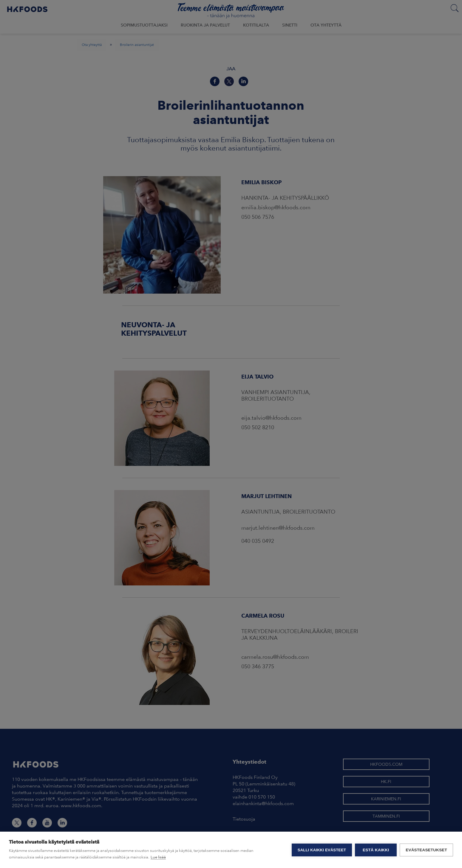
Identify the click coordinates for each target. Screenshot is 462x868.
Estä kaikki (376, 850)
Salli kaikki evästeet (322, 850)
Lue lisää (158, 857)
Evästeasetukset (426, 850)
